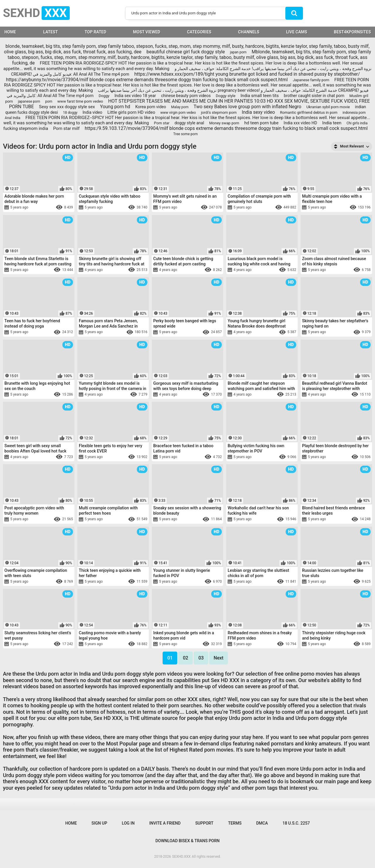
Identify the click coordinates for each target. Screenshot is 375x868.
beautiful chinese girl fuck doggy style (186, 52)
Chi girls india (357, 123)
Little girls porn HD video (131, 112)
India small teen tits (260, 96)
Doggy (104, 96)
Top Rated (96, 32)
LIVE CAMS (297, 32)
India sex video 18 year (135, 96)
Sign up (99, 823)
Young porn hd (115, 107)
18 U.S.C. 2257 (296, 823)
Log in (128, 823)
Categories (199, 32)
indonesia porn (354, 113)
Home (71, 823)
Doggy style (226, 96)
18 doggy (70, 113)
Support (204, 823)
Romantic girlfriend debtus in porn (309, 112)
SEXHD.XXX (181, 857)
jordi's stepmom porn (219, 112)
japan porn (238, 52)
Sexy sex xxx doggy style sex (67, 107)
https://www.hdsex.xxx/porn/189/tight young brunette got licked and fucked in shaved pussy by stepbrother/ (247, 74)
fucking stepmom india (26, 128)
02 (185, 658)
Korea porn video (151, 107)
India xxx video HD (300, 123)
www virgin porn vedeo (178, 113)
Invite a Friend (165, 823)
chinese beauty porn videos (186, 96)
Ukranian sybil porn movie (328, 107)
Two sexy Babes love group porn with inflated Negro (248, 107)
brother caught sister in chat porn (314, 96)
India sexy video (258, 112)
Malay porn (180, 107)
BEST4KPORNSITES (352, 32)
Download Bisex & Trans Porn (187, 841)
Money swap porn (224, 123)
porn (49, 101)
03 (201, 658)
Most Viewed (147, 32)
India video (92, 112)
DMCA (262, 823)
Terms (235, 823)
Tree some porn (185, 134)
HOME (10, 32)
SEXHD (36, 13)
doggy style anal (189, 123)
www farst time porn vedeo (80, 101)
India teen (332, 123)
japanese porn (29, 101)
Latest (50, 32)
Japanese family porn (311, 80)
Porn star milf (66, 128)
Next (218, 658)
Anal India (12, 118)
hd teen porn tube (261, 123)
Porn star (162, 123)
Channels (249, 32)
